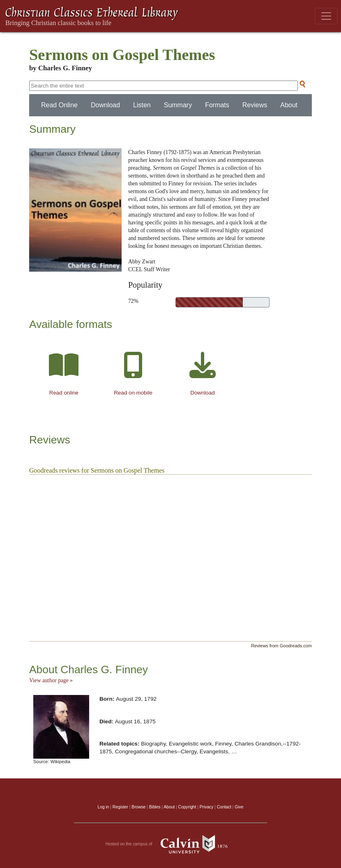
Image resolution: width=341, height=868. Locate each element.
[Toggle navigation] (326, 16)
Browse (138, 807)
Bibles (155, 807)
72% (133, 301)
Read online (64, 393)
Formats (217, 105)
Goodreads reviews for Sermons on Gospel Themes (97, 470)
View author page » (51, 680)
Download (105, 105)
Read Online (59, 105)
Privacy (207, 807)
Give (239, 807)
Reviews (255, 105)
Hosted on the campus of (171, 844)
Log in (104, 807)
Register (120, 807)
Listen (142, 105)
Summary (178, 105)
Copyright (187, 807)
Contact (224, 807)
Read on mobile (133, 393)
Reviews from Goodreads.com (281, 646)
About (289, 105)
